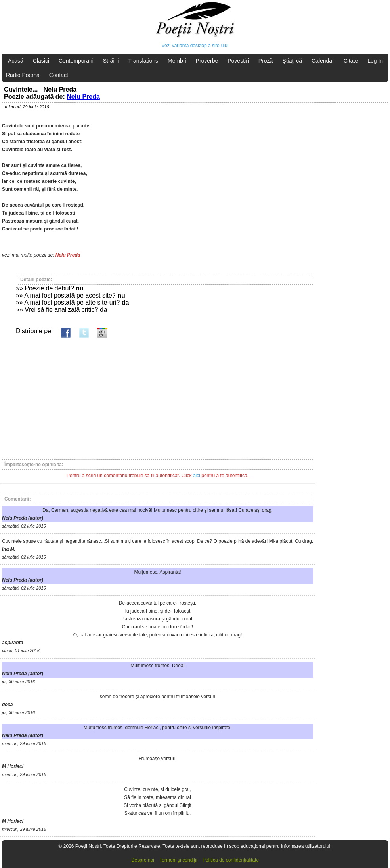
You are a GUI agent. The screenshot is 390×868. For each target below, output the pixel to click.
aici (197, 476)
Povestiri (238, 61)
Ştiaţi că (292, 61)
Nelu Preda (83, 97)
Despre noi (143, 860)
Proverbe (207, 61)
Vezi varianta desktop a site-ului (195, 46)
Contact (59, 75)
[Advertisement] (158, 395)
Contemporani (76, 61)
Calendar (323, 61)
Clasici (41, 61)
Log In (375, 61)
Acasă (16, 61)
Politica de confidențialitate (231, 860)
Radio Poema (23, 75)
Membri (177, 61)
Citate (351, 61)
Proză (266, 61)
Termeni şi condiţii (178, 860)
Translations (143, 61)
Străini (111, 61)
